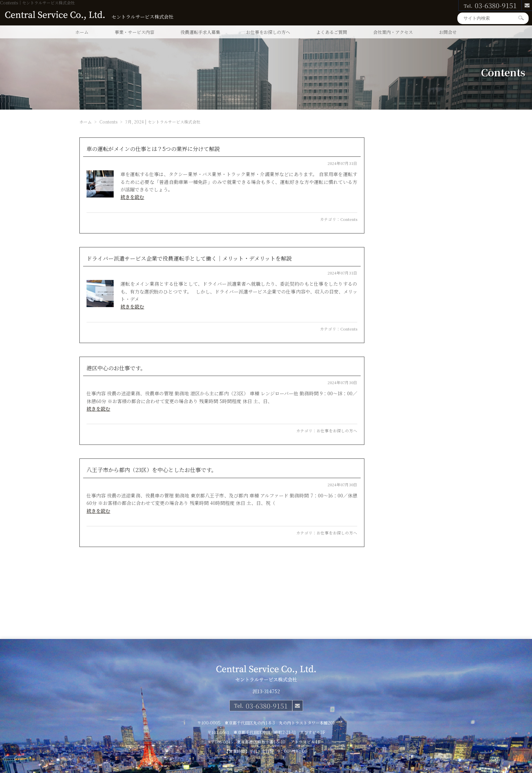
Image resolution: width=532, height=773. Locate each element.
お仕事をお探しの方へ (268, 32)
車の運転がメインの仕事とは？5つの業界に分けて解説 (153, 149)
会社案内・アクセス (393, 32)
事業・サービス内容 (135, 32)
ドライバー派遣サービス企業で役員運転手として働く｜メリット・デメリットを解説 (189, 258)
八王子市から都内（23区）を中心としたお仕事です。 (152, 470)
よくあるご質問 (332, 32)
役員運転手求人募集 (200, 32)
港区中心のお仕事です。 (116, 368)
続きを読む (132, 197)
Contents (349, 219)
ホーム (82, 32)
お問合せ (448, 32)
